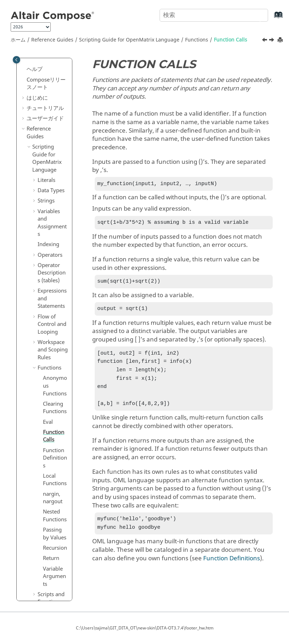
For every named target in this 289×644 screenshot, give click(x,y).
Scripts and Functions (51, 390)
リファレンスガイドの (49, 544)
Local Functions (55, 272)
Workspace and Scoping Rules (53, 142)
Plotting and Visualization (52, 448)
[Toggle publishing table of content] (16, 60)
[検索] (255, 15)
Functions (197, 40)
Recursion (55, 340)
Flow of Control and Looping (52, 116)
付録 (32, 576)
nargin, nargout (53, 290)
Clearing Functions (55, 200)
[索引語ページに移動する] (271, 18)
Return (51, 350)
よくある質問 (43, 587)
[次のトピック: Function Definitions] (272, 41)
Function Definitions (55, 250)
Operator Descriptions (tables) (52, 65)
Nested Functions (55, 308)
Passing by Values (55, 326)
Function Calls (230, 40)
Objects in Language (52, 474)
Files (43, 405)
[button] (35, 83)
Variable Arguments (54, 369)
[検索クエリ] (214, 15)
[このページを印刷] (281, 40)
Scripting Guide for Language (129, 40)
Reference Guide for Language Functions (47, 507)
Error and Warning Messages (50, 423)
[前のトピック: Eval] (265, 41)
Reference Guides (52, 40)
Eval (48, 214)
